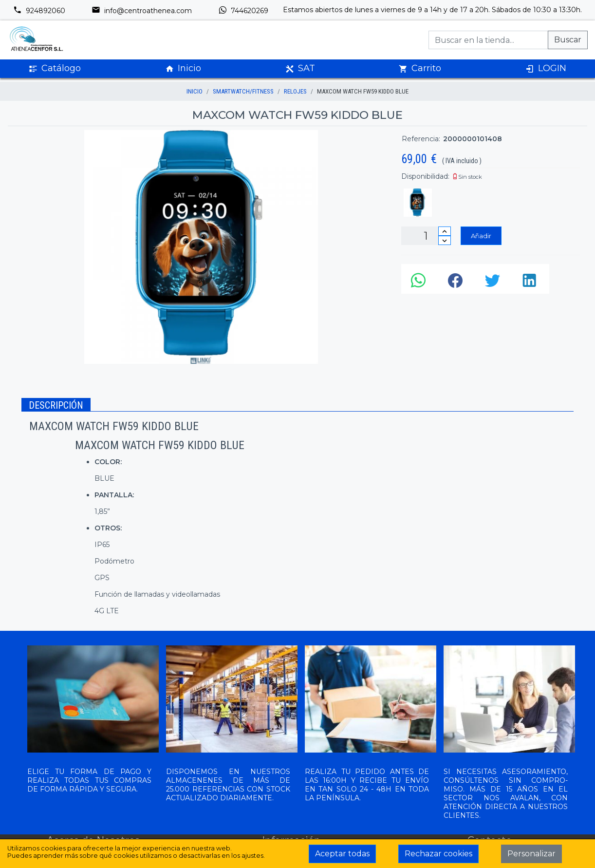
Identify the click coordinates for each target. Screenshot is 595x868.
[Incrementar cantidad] (445, 231)
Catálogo (55, 68)
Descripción (56, 405)
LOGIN (546, 68)
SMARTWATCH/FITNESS (243, 91)
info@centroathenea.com (142, 11)
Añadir (481, 236)
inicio (195, 91)
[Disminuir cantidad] (445, 240)
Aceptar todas (342, 854)
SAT (300, 68)
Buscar (568, 40)
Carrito (420, 68)
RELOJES (295, 91)
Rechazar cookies (438, 854)
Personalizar (531, 854)
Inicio (183, 68)
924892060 (39, 11)
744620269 (243, 11)
